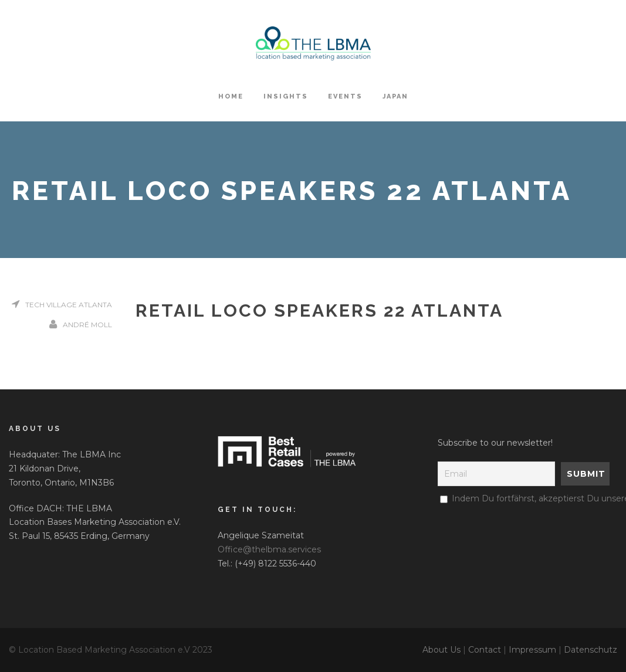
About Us (441, 650)
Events (345, 96)
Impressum (532, 650)
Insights (286, 96)
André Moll (87, 325)
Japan (395, 96)
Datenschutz (591, 650)
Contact (485, 650)
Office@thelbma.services (269, 549)
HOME (231, 96)
